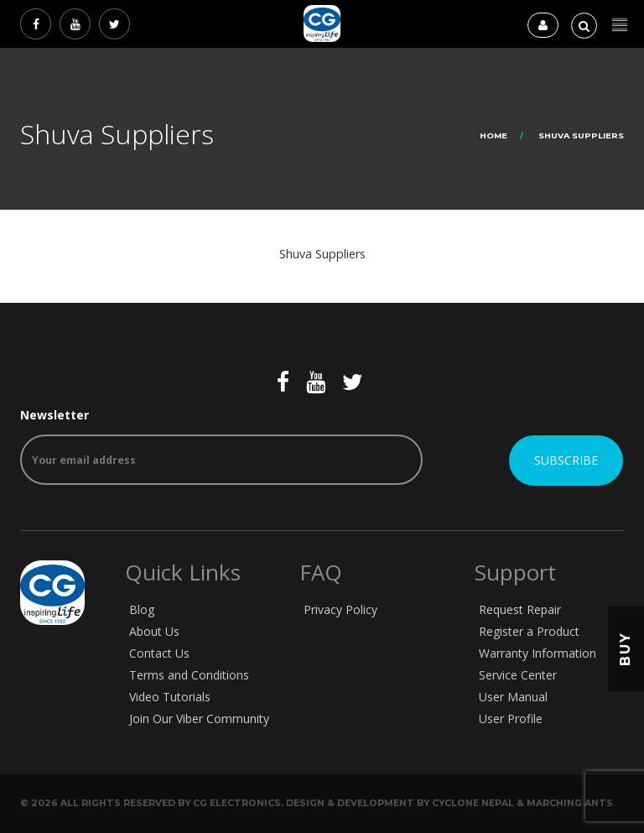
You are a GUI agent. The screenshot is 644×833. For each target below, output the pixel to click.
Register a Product (529, 631)
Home (493, 135)
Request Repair (520, 609)
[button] (620, 25)
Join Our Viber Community (199, 718)
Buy (625, 648)
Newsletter (221, 446)
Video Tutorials (170, 697)
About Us (154, 631)
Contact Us (159, 653)
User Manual (513, 697)
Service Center (518, 675)
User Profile (511, 718)
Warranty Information (538, 653)
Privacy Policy (340, 609)
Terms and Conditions (189, 675)
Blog (142, 609)
